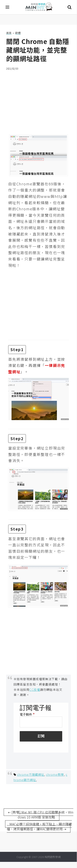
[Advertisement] (38, 100)
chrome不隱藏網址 (31, 774)
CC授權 (35, 689)
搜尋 (69, 7)
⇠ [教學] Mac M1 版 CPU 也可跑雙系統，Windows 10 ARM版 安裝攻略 (41, 815)
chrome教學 (55, 774)
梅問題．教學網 (39, 7)
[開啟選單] (8, 7)
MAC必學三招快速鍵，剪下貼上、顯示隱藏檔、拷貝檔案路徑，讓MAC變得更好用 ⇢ (39, 826)
